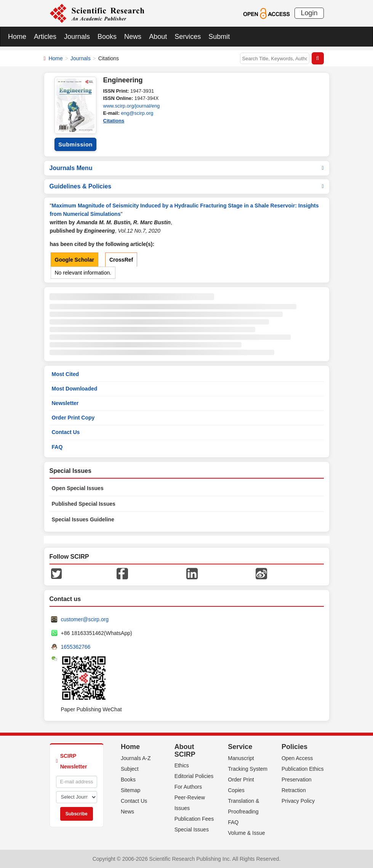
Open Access (297, 758)
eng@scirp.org (137, 113)
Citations (114, 121)
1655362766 (76, 647)
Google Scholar (74, 260)
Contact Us (66, 432)
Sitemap (130, 790)
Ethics (182, 765)
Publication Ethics (303, 769)
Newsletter (65, 403)
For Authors (188, 787)
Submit (219, 37)
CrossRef (121, 260)
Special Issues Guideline (83, 519)
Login (309, 13)
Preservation (297, 780)
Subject (130, 769)
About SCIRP (185, 751)
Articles (45, 37)
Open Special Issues (78, 488)
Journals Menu (187, 168)
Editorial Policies (194, 776)
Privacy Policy (298, 801)
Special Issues (192, 829)
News (133, 37)
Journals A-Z (136, 758)
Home (17, 37)
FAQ (57, 447)
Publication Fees (194, 819)
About (158, 37)
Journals (77, 37)
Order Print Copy (73, 418)
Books (107, 37)
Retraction (294, 790)
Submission (75, 144)
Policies (295, 747)
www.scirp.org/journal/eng (132, 106)
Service (240, 747)
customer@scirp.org (85, 619)
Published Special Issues (84, 504)
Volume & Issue (246, 833)
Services (188, 37)
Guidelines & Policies (187, 186)
